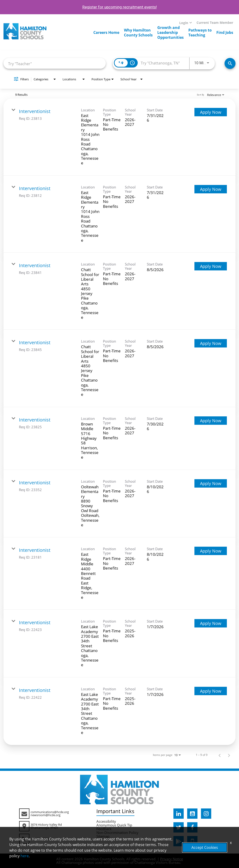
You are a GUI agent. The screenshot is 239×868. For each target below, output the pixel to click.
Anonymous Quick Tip (114, 825)
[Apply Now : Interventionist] (211, 112)
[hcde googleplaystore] (179, 841)
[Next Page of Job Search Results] (229, 755)
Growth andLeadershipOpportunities (170, 32)
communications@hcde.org (50, 812)
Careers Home (106, 32)
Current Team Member (215, 23)
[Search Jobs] (230, 63)
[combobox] (55, 63)
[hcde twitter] (179, 827)
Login (184, 23)
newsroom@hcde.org (46, 815)
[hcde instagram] (206, 814)
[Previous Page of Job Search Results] (220, 755)
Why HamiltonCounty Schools (138, 33)
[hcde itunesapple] (192, 841)
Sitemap (103, 836)
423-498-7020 (40, 839)
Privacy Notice (172, 859)
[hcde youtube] (192, 814)
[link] (119, 137)
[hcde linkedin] (179, 814)
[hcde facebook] (192, 827)
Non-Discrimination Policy (117, 833)
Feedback (104, 829)
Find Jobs (225, 32)
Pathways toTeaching (200, 33)
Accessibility (106, 821)
